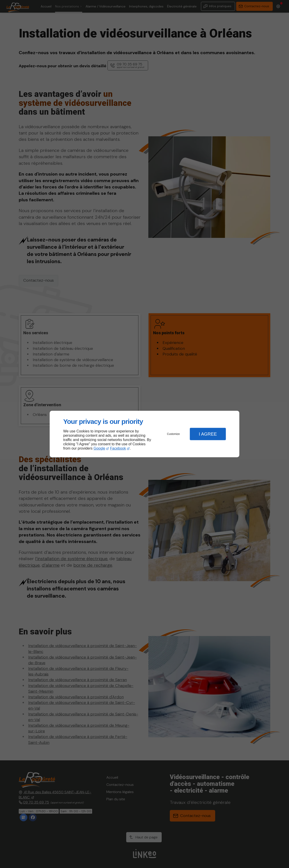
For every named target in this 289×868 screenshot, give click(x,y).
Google (99, 448)
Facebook (118, 448)
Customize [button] (174, 434)
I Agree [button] (208, 434)
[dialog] (144, 434)
